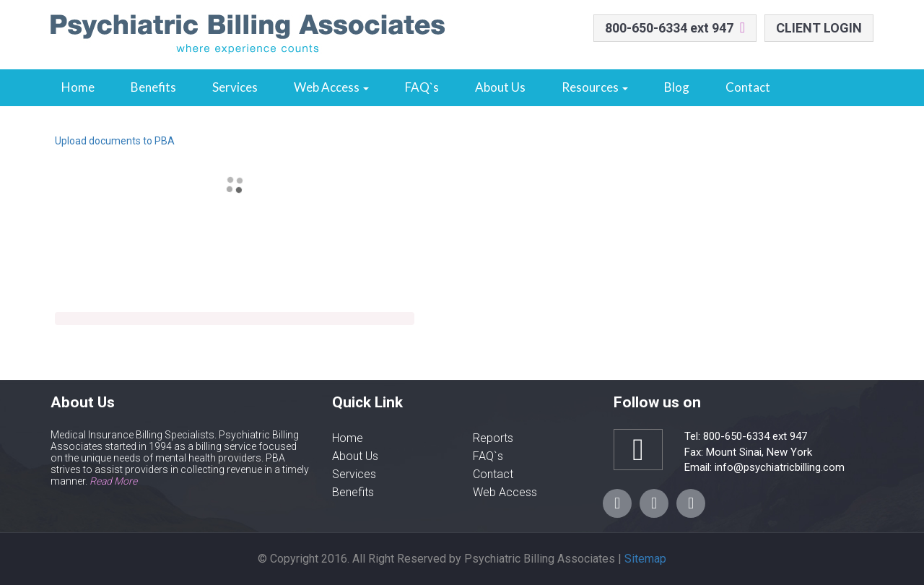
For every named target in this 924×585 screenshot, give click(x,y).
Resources (595, 87)
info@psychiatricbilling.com (778, 467)
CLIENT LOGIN (819, 28)
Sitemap (645, 559)
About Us (500, 87)
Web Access (331, 87)
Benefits (153, 87)
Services (235, 87)
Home (78, 87)
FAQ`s (422, 87)
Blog (677, 87)
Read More (113, 481)
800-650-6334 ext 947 (669, 28)
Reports (493, 438)
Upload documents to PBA (115, 141)
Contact (748, 87)
